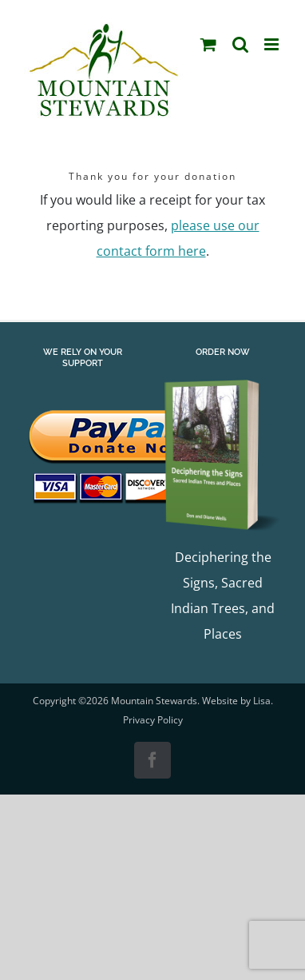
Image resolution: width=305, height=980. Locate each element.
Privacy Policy (153, 720)
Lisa (262, 701)
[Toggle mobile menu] (273, 44)
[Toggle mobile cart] (208, 44)
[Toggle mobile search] (240, 44)
